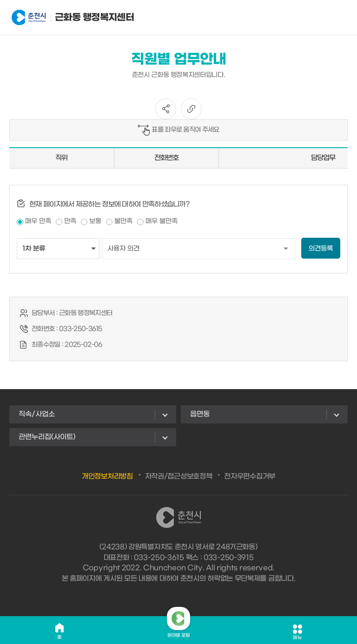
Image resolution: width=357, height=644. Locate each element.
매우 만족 (38, 221)
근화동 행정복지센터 (57, 18)
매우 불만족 (162, 221)
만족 (70, 221)
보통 (95, 221)
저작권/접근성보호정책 (179, 476)
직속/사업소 (37, 414)
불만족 (123, 221)
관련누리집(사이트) (47, 437)
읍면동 (200, 414)
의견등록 (321, 249)
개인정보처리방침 (107, 476)
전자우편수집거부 (250, 476)
